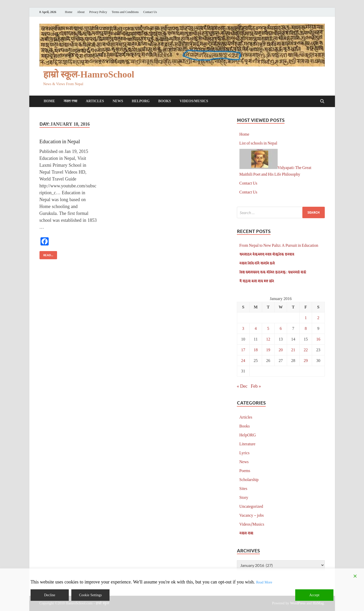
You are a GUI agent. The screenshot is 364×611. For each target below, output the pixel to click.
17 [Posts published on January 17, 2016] (243, 350)
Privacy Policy (98, 12)
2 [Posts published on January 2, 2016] (318, 317)
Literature (247, 444)
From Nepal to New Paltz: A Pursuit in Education (279, 245)
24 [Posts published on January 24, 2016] (243, 360)
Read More (264, 582)
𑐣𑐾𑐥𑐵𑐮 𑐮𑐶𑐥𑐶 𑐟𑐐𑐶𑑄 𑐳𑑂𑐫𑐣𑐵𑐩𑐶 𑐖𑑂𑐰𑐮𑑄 (257, 263)
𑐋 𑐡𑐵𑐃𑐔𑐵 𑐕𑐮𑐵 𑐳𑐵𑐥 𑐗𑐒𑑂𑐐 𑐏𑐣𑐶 (257, 281)
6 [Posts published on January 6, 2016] (281, 328)
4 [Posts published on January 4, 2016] (256, 328)
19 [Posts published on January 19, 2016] (268, 350)
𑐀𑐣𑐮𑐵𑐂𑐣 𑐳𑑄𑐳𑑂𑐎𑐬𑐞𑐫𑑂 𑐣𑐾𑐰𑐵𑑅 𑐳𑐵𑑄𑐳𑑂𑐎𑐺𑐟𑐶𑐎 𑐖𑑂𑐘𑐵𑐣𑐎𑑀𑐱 (267, 254)
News (118, 101)
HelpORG (141, 101)
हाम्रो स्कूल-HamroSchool (89, 75)
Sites (243, 488)
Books (165, 101)
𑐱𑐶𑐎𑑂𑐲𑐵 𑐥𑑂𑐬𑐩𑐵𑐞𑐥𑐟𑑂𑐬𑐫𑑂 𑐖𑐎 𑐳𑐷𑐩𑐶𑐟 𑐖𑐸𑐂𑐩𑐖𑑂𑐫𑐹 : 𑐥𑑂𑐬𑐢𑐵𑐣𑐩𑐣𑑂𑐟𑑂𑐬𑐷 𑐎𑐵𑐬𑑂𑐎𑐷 (273, 272)
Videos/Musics (194, 101)
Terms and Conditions (125, 12)
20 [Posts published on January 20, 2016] (281, 350)
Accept (314, 595)
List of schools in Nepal (258, 143)
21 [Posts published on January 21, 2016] (293, 350)
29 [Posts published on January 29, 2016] (306, 360)
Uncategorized (251, 506)
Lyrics (245, 453)
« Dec (242, 386)
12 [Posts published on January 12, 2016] (268, 339)
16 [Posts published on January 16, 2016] (318, 339)
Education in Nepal (60, 141)
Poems (245, 470)
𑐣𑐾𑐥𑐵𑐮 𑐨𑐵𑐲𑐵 (70, 101)
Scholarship (249, 479)
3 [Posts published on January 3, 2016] (243, 328)
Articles (95, 101)
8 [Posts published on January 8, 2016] (306, 328)
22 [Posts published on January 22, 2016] (306, 350)
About (81, 12)
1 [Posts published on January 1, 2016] (306, 317)
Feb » (256, 386)
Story (244, 497)
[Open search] (322, 101)
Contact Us (150, 12)
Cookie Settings (90, 595)
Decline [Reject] (50, 595)
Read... (46, 254)
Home (69, 12)
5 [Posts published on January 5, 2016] (268, 328)
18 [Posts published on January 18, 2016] (256, 350)
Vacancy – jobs (252, 515)
